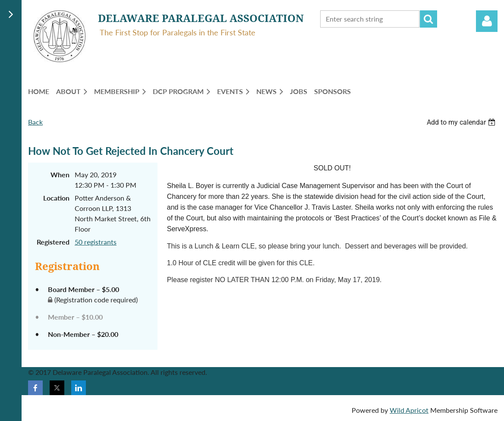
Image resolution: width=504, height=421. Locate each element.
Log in (487, 21)
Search (428, 19)
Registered (53, 242)
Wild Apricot (409, 410)
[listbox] (462, 122)
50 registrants (96, 242)
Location (56, 198)
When (60, 174)
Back (35, 122)
